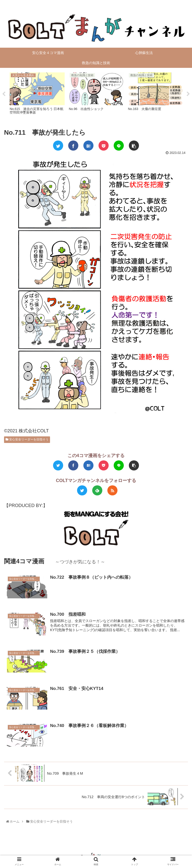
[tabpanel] (61, 90)
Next (188, 91)
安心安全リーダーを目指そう (27, 432)
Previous (4, 91)
